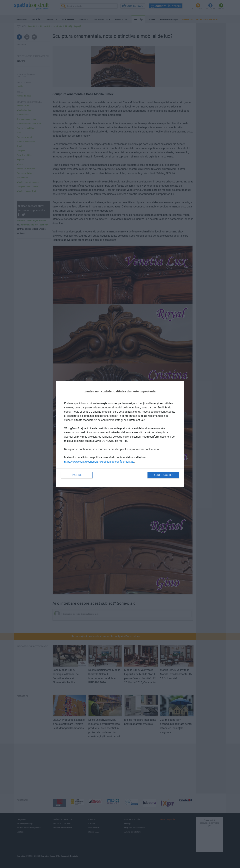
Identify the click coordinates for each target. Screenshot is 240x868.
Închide (77, 475)
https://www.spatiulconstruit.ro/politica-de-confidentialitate (99, 462)
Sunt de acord (163, 475)
